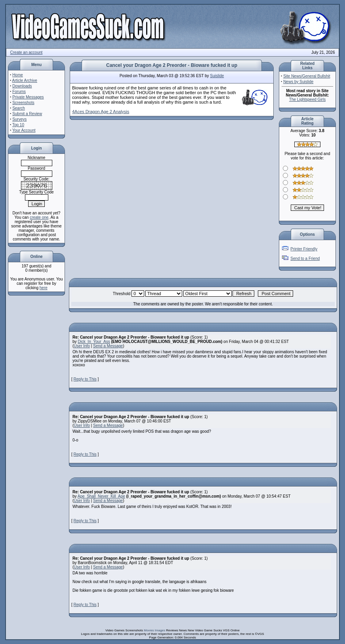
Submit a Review (27, 114)
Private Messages (28, 97)
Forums (19, 92)
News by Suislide (298, 82)
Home (18, 75)
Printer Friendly (304, 249)
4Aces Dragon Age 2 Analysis (101, 112)
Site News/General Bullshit (307, 76)
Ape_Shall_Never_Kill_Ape (101, 496)
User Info (82, 346)
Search (19, 108)
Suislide (217, 76)
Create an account (27, 52)
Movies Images (154, 630)
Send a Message (108, 346)
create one (39, 217)
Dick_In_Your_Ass (94, 342)
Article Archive (25, 80)
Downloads (22, 86)
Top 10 (18, 125)
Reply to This (85, 379)
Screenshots (23, 103)
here (44, 288)
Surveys (19, 119)
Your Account (24, 130)
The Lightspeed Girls (307, 99)
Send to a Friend (305, 259)
